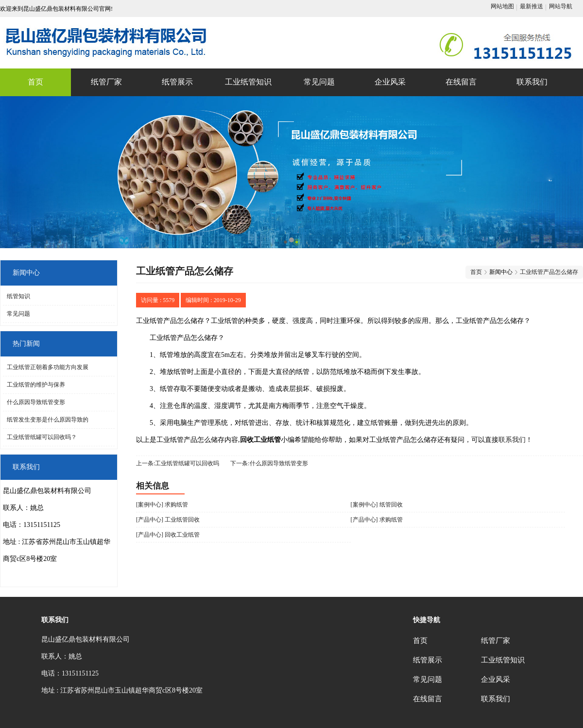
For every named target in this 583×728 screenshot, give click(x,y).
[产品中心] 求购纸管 (377, 520)
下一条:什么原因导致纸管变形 (269, 463)
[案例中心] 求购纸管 (162, 505)
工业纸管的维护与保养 (36, 385)
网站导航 (561, 6)
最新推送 (532, 6)
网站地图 (502, 6)
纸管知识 (18, 296)
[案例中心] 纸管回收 (377, 505)
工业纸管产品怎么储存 (549, 272)
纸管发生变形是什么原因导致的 (48, 420)
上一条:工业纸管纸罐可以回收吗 (178, 463)
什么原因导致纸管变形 (36, 402)
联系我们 (512, 440)
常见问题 (18, 314)
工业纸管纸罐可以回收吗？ (42, 437)
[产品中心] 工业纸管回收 (168, 520)
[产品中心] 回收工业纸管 (168, 535)
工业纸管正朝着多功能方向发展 (48, 367)
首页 (476, 272)
